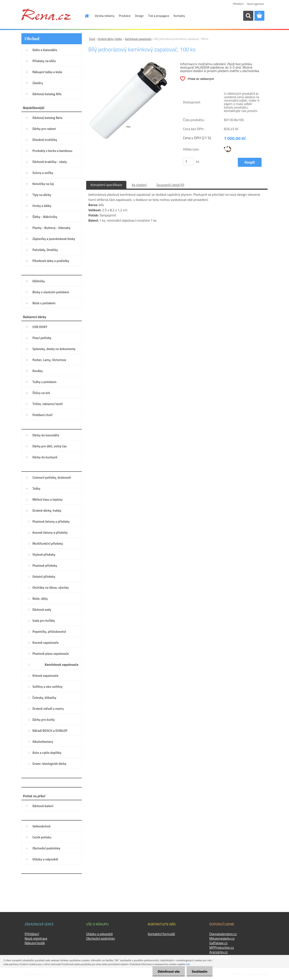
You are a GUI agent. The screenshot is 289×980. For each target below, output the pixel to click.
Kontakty (179, 16)
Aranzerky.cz (218, 952)
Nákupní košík (35, 943)
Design (139, 16)
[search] (248, 16)
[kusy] (188, 162)
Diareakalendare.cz (223, 934)
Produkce (125, 16)
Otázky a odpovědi (99, 934)
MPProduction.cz (222, 947)
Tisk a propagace (159, 16)
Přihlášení (238, 4)
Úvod (92, 39)
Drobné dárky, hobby (110, 39)
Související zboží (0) (170, 185)
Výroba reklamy (105, 16)
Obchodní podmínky (101, 938)
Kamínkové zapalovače (138, 39)
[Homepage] (84, 16)
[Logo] (46, 14)
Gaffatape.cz (218, 943)
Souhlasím (199, 971)
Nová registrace (256, 4)
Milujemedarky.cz (222, 938)
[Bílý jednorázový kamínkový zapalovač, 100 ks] (128, 64)
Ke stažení (139, 185)
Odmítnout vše (168, 971)
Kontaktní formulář (161, 934)
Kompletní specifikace (106, 185)
